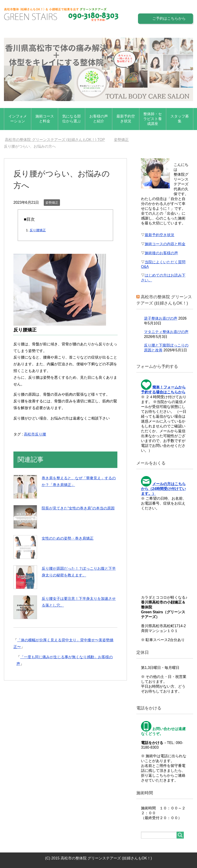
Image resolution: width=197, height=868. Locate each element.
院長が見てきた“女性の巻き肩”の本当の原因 (78, 508)
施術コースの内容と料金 (165, 244)
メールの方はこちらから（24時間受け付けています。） (163, 489)
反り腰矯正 (38, 230)
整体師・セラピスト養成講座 (153, 119)
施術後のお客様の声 (161, 253)
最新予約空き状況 (126, 119)
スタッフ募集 (180, 119)
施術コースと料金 (45, 119)
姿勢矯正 (52, 203)
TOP (55, 140)
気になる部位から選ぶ (72, 119)
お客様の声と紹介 (99, 119)
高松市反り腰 (35, 434)
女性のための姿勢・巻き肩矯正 (68, 538)
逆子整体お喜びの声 (161, 318)
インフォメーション (18, 119)
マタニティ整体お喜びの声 (166, 332)
